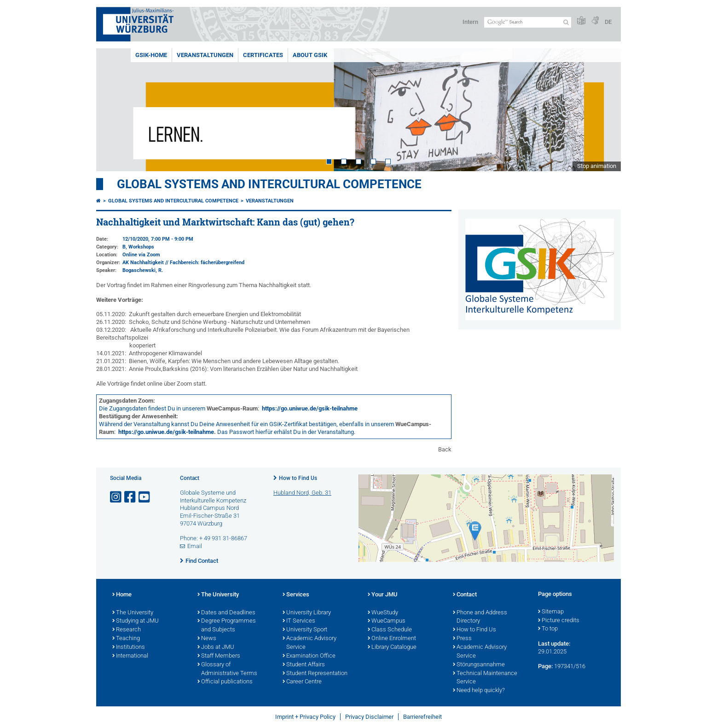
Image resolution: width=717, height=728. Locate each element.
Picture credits (559, 621)
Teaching (126, 639)
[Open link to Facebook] (131, 497)
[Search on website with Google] (528, 22)
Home (122, 595)
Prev (112, 110)
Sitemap (551, 612)
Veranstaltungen (205, 55)
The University (133, 613)
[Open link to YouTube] (145, 497)
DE (608, 22)
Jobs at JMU (216, 647)
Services (296, 595)
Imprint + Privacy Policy (305, 717)
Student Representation (315, 674)
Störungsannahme (479, 665)
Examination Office (309, 656)
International (130, 656)
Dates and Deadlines (226, 613)
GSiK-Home (151, 55)
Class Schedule (390, 630)
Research (127, 630)
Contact (465, 595)
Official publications (225, 682)
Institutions (129, 647)
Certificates (263, 55)
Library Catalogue (392, 647)
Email (195, 546)
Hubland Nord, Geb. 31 (302, 493)
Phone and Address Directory (480, 617)
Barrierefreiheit (422, 717)
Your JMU (383, 595)
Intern (470, 22)
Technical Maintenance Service (485, 678)
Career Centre (302, 682)
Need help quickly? (479, 691)
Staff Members (219, 656)
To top (548, 629)
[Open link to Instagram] (116, 497)
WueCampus (387, 621)
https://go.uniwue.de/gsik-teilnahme (310, 408)
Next (605, 110)
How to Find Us (298, 478)
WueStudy (383, 613)
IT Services (299, 621)
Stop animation (597, 166)
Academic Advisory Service (309, 643)
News (207, 639)
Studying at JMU (136, 621)
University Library (307, 613)
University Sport (305, 630)
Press (462, 639)
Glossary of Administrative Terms (227, 669)
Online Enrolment (392, 639)
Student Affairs (304, 665)
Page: (545, 666)
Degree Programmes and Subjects (227, 626)
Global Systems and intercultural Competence (173, 201)
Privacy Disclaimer (369, 717)
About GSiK (310, 55)
